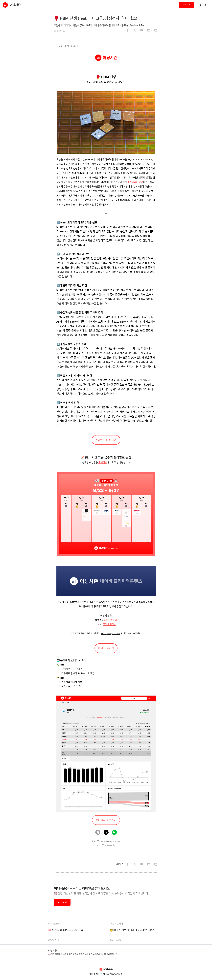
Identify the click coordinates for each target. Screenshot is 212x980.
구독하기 (186, 5)
